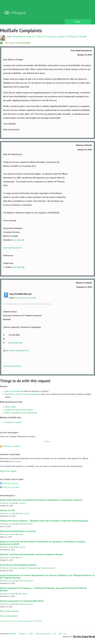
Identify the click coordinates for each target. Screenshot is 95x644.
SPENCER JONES (25, 524)
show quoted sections (12, 248)
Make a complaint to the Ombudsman (21, 413)
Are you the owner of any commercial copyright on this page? (21, 621)
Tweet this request (10, 483)
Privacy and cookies (43, 634)
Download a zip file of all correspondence (23, 394)
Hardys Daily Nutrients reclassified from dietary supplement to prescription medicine (41, 500)
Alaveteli (13, 634)
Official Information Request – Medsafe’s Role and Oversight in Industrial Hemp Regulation (44, 521)
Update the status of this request (19, 410)
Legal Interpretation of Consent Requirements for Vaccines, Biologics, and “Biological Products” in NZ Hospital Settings (47, 576)
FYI (16, 13)
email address (18, 240)
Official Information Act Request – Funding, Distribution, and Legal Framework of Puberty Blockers (43, 589)
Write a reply (10, 407)
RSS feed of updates (11, 446)
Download (19, 298)
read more (15, 461)
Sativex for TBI (7, 510)
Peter (20, 558)
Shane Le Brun (24, 513)
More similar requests (9, 611)
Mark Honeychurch (16, 36)
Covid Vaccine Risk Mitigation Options (18, 565)
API (55, 634)
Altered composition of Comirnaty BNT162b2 (22, 601)
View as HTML (30, 298)
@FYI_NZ (62, 634)
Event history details (9, 616)
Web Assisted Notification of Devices (18, 531)
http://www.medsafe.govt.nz (17, 351)
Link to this (91, 135)
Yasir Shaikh (23, 594)
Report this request (8, 471)
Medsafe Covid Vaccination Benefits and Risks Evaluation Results (31, 554)
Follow (47, 441)
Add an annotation (13, 391)
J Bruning (22, 503)
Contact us (23, 634)
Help (31, 634)
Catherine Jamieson (48, 568)
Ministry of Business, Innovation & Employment (20, 568)
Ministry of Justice (9, 581)
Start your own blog (11, 487)
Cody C (21, 534)
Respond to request (13, 422)
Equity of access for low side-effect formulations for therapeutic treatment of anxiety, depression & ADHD (43, 543)
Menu (78, 22)
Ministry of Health (77, 36)
